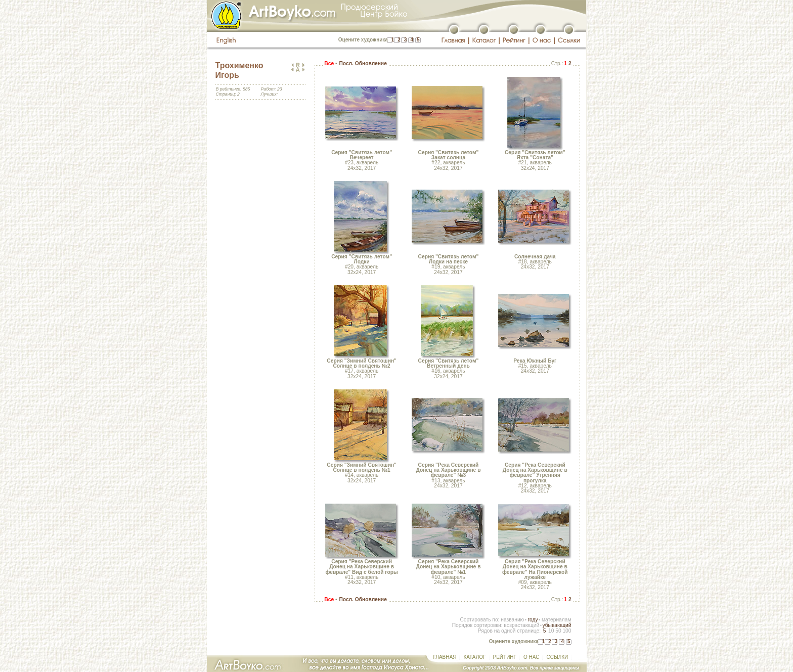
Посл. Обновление (363, 63)
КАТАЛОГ (474, 657)
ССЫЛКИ (557, 657)
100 (567, 631)
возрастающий (521, 625)
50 (558, 631)
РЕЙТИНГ (505, 657)
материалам (557, 620)
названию (512, 620)
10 (551, 631)
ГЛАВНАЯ (445, 657)
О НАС (531, 657)
